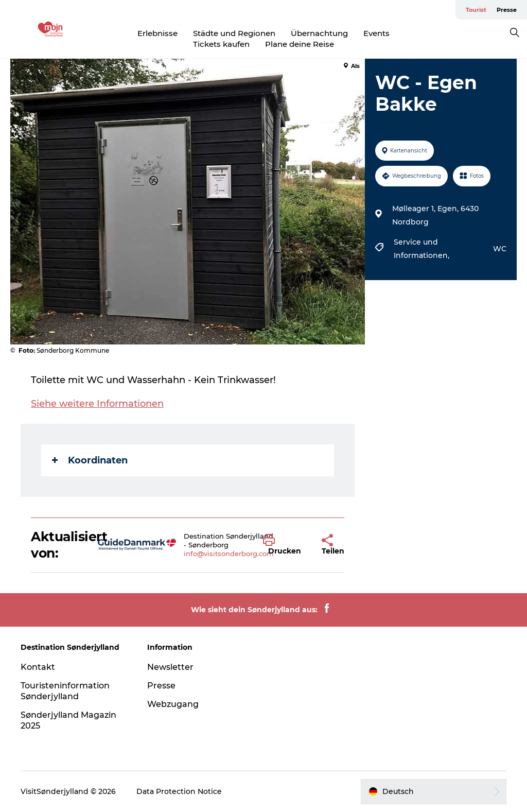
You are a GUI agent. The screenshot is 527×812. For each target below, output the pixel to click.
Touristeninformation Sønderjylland (65, 691)
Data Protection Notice (179, 791)
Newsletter (170, 667)
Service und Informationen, (423, 249)
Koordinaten (90, 460)
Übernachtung (319, 33)
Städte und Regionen (234, 33)
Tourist (476, 10)
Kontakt (38, 667)
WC (500, 249)
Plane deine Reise (300, 44)
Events (376, 33)
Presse (507, 10)
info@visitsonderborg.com (229, 554)
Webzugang (173, 704)
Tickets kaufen (221, 44)
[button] (285, 545)
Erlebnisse (157, 33)
